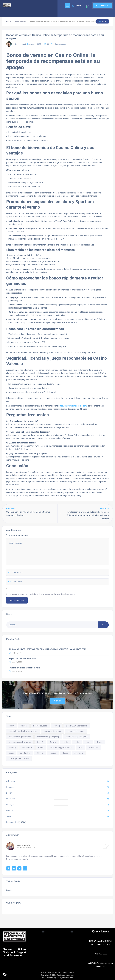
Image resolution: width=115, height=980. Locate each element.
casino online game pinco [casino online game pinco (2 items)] (20, 737)
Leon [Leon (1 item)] (88, 742)
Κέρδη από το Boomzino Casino (23, 659)
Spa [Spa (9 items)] (80, 748)
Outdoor (10, 811)
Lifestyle (10, 805)
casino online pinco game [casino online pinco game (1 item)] (77, 737)
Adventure (11, 781)
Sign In (76, 6)
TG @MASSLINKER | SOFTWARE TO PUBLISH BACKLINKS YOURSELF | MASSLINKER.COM (47, 649)
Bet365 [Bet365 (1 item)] (24, 726)
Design (9, 793)
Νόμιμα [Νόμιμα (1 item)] (53, 753)
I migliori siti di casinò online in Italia (25, 668)
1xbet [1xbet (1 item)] (12, 726)
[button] (43, 932)
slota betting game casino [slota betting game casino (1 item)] (61, 748)
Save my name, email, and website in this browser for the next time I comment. (41, 594)
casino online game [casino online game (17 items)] (76, 731)
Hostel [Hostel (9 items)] (66, 742)
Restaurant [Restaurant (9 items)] (27, 748)
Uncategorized (21, 21)
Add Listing (102, 5)
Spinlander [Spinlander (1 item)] (93, 748)
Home (9, 21)
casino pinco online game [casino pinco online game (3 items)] (20, 742)
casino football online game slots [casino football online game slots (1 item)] (23, 731)
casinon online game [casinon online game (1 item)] (53, 731)
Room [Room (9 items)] (41, 748)
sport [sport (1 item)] (11, 753)
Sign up (57, 701)
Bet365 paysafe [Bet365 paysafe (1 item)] (40, 726)
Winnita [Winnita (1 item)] (40, 753)
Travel (9, 816)
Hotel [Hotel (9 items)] (77, 742)
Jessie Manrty (24, 845)
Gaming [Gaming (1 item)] (53, 742)
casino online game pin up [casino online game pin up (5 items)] (48, 737)
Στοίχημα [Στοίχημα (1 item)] (79, 753)
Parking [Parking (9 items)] (12, 748)
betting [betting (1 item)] (57, 726)
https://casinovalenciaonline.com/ (73, 406)
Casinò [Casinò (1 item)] (40, 742)
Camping (10, 787)
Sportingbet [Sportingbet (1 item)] (25, 753)
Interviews (11, 799)
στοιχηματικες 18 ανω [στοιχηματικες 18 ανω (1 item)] (19, 758)
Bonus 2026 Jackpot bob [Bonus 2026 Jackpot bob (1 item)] (77, 726)
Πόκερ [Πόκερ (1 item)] (65, 753)
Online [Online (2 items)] (99, 742)
